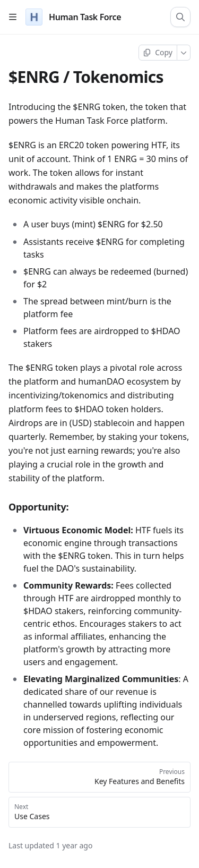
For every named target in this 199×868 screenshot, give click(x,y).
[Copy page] (158, 53)
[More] (184, 53)
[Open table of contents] (13, 17)
